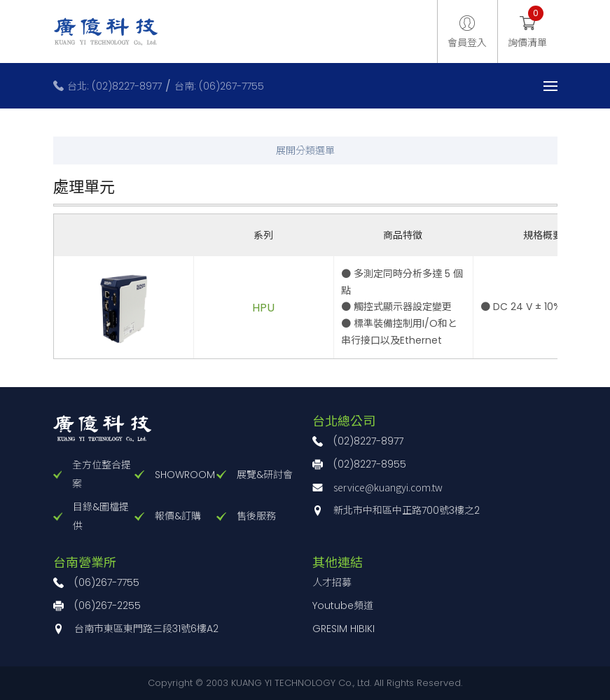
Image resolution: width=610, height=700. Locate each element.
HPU (263, 308)
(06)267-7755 (107, 582)
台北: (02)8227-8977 (115, 86)
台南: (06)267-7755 (219, 86)
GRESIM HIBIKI (344, 629)
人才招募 (332, 582)
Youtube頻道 (343, 605)
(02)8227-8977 (368, 441)
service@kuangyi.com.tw (388, 487)
